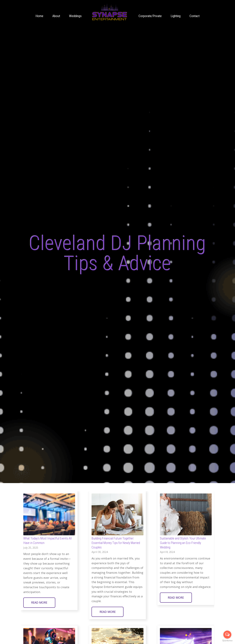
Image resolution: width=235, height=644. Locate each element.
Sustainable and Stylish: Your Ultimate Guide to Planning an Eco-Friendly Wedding (183, 543)
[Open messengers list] (227, 635)
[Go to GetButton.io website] (227, 641)
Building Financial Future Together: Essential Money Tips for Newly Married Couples (116, 543)
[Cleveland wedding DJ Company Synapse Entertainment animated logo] (110, 12)
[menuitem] (39, 16)
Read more (39, 602)
